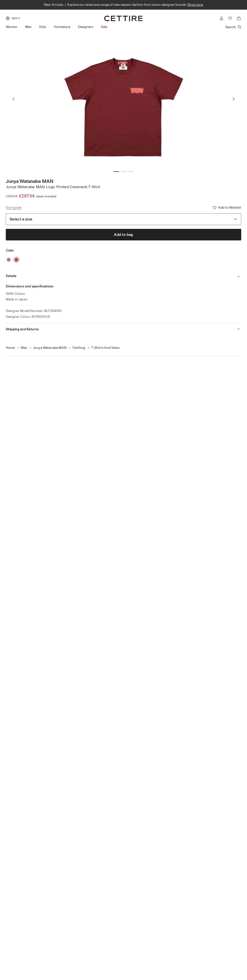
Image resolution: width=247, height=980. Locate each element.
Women (12, 27)
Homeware (62, 27)
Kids (43, 27)
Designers (86, 27)
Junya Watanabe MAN (30, 181)
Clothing (79, 348)
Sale (104, 27)
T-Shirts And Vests (106, 348)
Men (28, 27)
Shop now (195, 5)
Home (10, 348)
